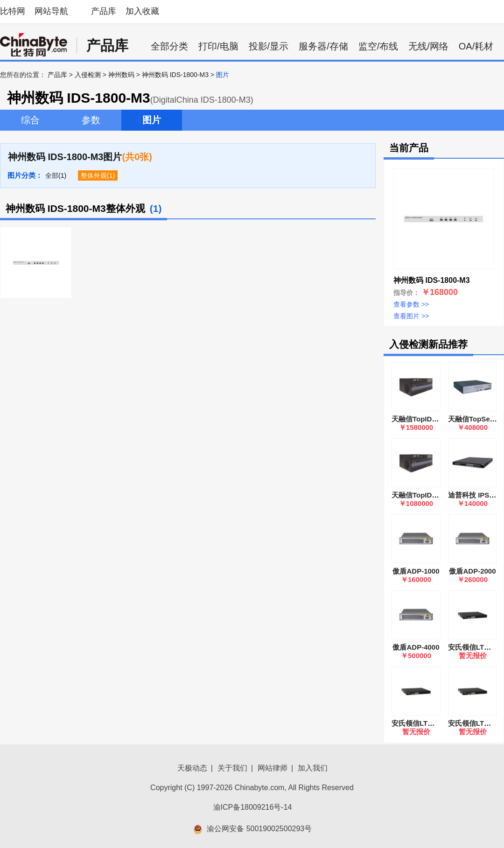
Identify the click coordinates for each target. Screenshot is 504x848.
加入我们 (313, 768)
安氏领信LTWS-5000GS (429, 723)
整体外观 (94, 175)
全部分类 (169, 46)
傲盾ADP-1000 (416, 571)
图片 (152, 120)
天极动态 (192, 768)
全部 (52, 175)
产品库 (104, 11)
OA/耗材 (476, 46)
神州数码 (121, 75)
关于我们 (232, 768)
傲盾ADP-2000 (472, 571)
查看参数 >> (411, 304)
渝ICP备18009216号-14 (253, 807)
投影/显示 (269, 46)
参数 (91, 120)
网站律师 (273, 768)
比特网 (13, 11)
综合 (30, 120)
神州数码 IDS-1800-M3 (175, 75)
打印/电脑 (218, 46)
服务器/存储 (323, 46)
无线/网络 (428, 46)
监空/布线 (378, 46)
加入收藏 (142, 11)
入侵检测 (88, 75)
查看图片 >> (411, 316)
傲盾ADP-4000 (416, 647)
